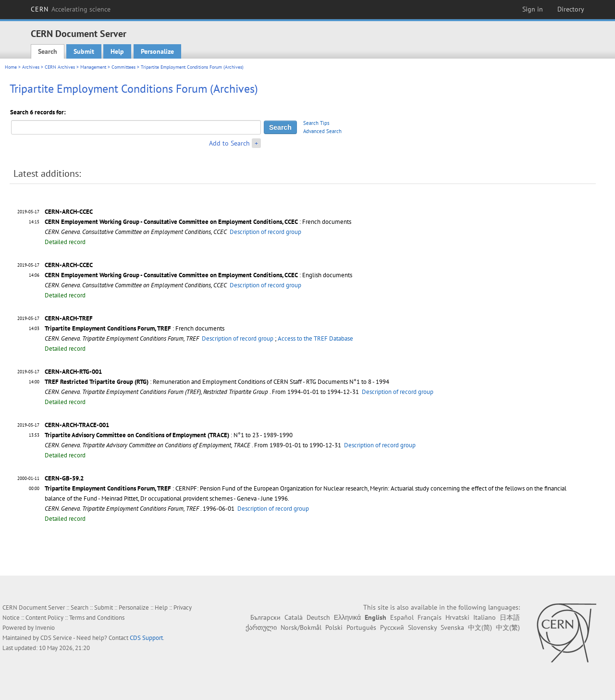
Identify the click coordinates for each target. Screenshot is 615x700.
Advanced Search (322, 131)
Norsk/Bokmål (301, 627)
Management (93, 67)
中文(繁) (508, 627)
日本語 (510, 617)
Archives (31, 67)
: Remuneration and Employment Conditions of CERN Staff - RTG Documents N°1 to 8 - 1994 (217, 382)
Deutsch (318, 617)
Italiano (485, 617)
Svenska (452, 627)
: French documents (198, 222)
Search (48, 51)
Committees (123, 67)
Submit (84, 51)
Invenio (45, 628)
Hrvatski (457, 617)
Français (430, 617)
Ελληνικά (347, 617)
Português (361, 627)
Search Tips (316, 123)
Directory (571, 9)
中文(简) (480, 627)
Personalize (157, 51)
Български (265, 617)
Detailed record (65, 242)
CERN (71, 9)
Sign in (533, 9)
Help (117, 51)
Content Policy (44, 618)
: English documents (198, 275)
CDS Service (56, 638)
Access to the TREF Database (315, 338)
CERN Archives (60, 67)
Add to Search (229, 143)
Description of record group (265, 232)
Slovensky (422, 627)
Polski (334, 627)
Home (11, 67)
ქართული (261, 627)
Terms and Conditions (97, 618)
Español (402, 617)
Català (294, 617)
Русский (392, 627)
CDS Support (146, 638)
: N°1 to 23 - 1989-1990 (169, 435)
